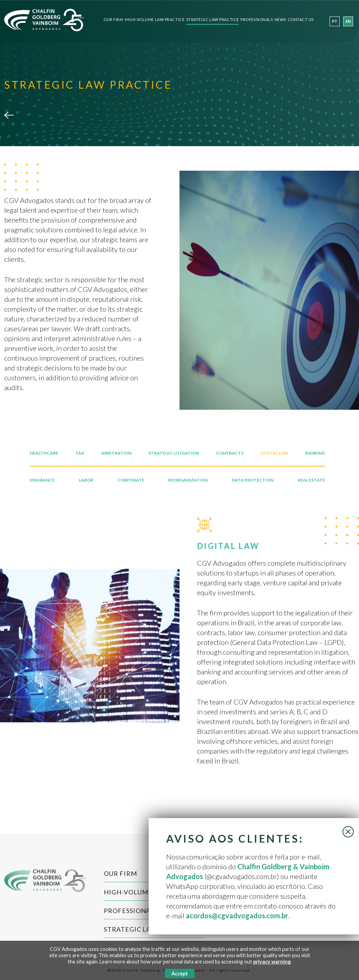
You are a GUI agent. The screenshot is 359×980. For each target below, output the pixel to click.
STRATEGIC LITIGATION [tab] (174, 453)
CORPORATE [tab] (131, 480)
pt (335, 22)
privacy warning (272, 962)
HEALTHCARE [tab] (44, 453)
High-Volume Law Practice (155, 20)
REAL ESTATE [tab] (311, 480)
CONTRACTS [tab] (230, 453)
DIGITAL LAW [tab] (275, 453)
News (280, 20)
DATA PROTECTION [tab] (253, 480)
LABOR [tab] (86, 480)
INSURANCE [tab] (42, 480)
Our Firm (113, 20)
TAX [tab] (80, 453)
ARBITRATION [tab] (116, 453)
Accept (180, 974)
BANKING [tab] (315, 453)
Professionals (257, 20)
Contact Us (301, 20)
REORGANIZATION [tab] (188, 480)
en (348, 22)
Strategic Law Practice (213, 20)
